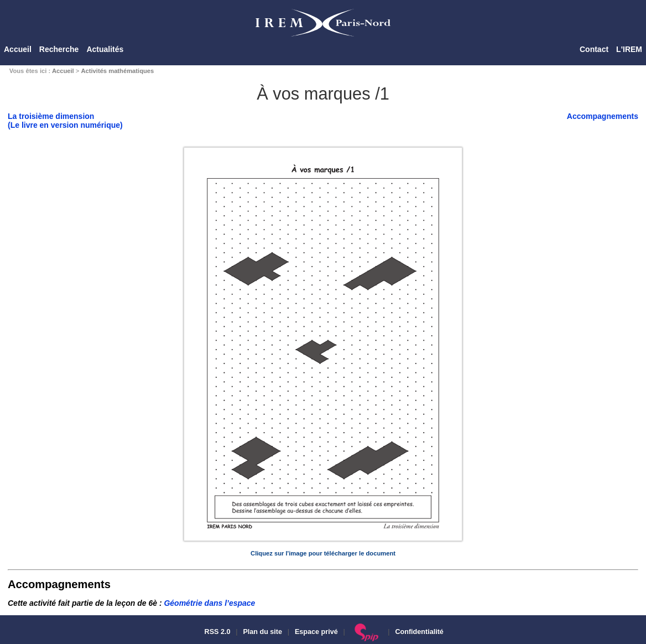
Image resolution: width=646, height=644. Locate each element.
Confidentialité (419, 632)
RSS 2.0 (216, 632)
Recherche (59, 49)
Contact (594, 49)
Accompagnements (603, 116)
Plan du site (262, 632)
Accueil (18, 49)
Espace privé (316, 632)
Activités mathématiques (117, 71)
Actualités (105, 49)
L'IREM (629, 49)
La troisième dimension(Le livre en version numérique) (65, 121)
